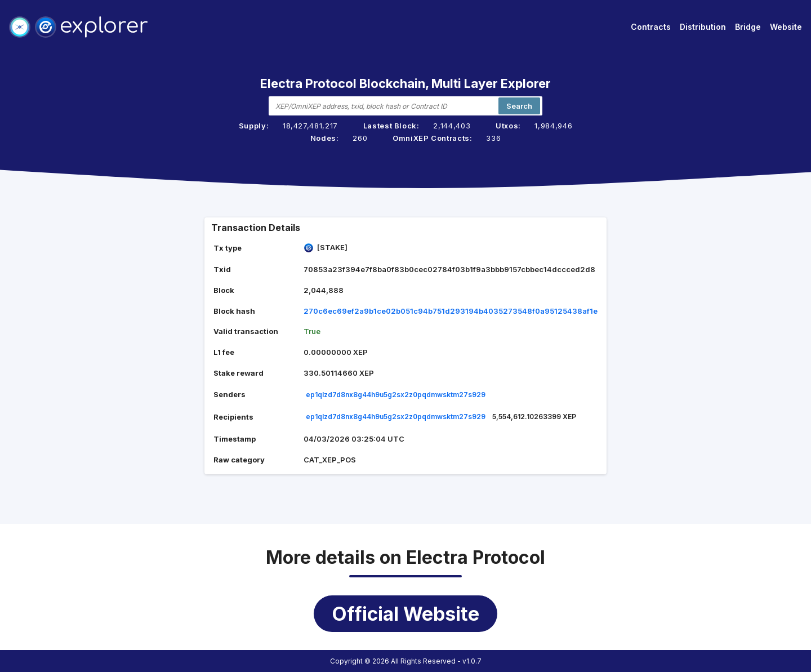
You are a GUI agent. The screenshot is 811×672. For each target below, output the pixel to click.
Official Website (405, 614)
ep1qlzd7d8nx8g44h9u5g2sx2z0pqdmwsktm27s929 (396, 395)
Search (519, 106)
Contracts (651, 27)
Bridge (748, 27)
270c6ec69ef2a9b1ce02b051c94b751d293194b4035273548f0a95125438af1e (451, 311)
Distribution (703, 27)
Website (786, 27)
